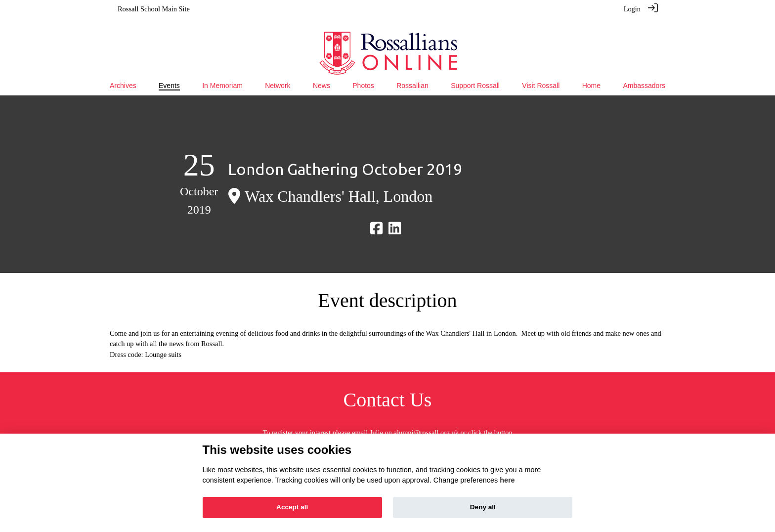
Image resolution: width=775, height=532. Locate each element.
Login (632, 9)
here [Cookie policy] (507, 480)
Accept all (292, 507)
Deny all (483, 507)
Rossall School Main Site (154, 9)
